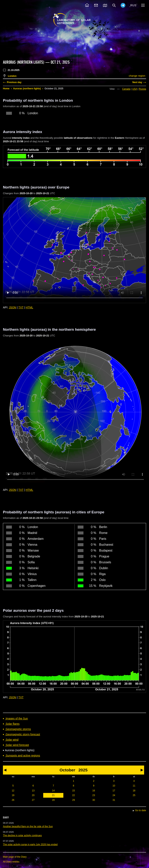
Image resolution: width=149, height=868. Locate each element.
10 (114, 786)
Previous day (14, 82)
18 (134, 791)
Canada (126, 89)
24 (114, 795)
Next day (137, 82)
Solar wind (12, 740)
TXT (21, 307)
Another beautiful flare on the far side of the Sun (28, 826)
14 (53, 791)
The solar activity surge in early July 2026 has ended (30, 844)
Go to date (141, 810)
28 (53, 800)
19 (13, 795)
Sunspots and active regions (22, 756)
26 (13, 800)
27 (33, 800)
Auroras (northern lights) (27, 89)
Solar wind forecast (17, 745)
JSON (12, 307)
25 (134, 795)
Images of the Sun (16, 719)
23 (94, 795)
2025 (83, 770)
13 (33, 791)
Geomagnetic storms (18, 729)
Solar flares (12, 724)
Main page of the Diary (15, 857)
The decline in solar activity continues (22, 835)
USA (135, 89)
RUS (133, 5)
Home (6, 89)
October (67, 770)
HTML (30, 307)
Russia (142, 89)
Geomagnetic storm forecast (22, 734)
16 (94, 791)
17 (114, 791)
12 (13, 791)
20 (33, 795)
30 (94, 800)
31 (114, 800)
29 (73, 800)
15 (73, 791)
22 (73, 795)
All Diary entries (11, 862)
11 (134, 786)
